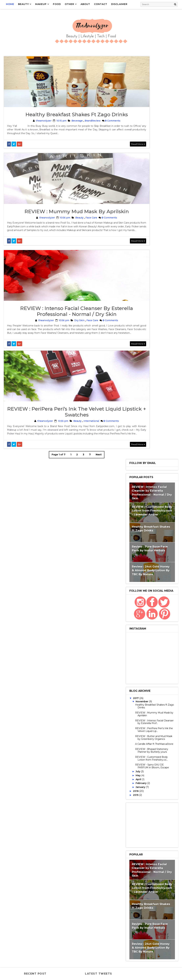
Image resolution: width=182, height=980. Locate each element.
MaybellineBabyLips (153, 866)
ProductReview (134, 604)
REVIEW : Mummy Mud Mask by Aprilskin (64, 226)
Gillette (151, 634)
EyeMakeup (158, 677)
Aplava (128, 732)
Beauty (67, 232)
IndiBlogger (132, 829)
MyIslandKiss (132, 720)
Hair (165, 799)
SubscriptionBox (134, 933)
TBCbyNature (147, 939)
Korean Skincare (151, 835)
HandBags (130, 805)
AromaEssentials (147, 732)
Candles (148, 750)
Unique (163, 939)
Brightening (132, 750)
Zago (148, 951)
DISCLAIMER (120, 4)
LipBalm (144, 598)
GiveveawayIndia (149, 799)
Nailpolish (149, 890)
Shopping (151, 616)
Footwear (149, 787)
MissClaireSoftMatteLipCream (142, 878)
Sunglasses (156, 933)
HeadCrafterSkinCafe (137, 701)
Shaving (155, 665)
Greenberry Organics (137, 695)
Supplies (130, 939)
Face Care (79, 232)
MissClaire (147, 872)
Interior (148, 829)
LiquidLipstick (146, 659)
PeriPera (144, 908)
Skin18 (149, 921)
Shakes (150, 914)
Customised (157, 768)
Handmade (160, 695)
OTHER (70, 4)
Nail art (160, 884)
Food (160, 780)
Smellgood (131, 927)
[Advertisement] (152, 420)
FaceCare (130, 598)
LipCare (148, 592)
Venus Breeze (132, 951)
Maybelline (131, 866)
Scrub (138, 914)
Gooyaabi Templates (74, 976)
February (141, 378)
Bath (152, 671)
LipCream (143, 713)
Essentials (155, 774)
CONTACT (101, 4)
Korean (129, 713)
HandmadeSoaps (160, 811)
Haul (127, 817)
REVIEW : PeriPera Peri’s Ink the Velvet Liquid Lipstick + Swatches (64, 450)
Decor (143, 677)
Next (86, 496)
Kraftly (150, 653)
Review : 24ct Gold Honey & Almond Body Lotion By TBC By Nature (151, 166)
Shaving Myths (133, 921)
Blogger (130, 744)
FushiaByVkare (133, 634)
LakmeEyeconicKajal (136, 847)
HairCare (130, 646)
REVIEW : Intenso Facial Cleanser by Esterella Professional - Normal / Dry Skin (64, 337)
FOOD (57, 4)
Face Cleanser (148, 683)
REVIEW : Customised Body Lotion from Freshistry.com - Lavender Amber (152, 106)
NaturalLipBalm (134, 610)
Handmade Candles (135, 811)
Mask (155, 860)
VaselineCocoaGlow (151, 945)
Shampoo (164, 914)
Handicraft (147, 805)
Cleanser (153, 756)
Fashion (148, 628)
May (138, 371)
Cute (127, 774)
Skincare (155, 579)
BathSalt (130, 677)
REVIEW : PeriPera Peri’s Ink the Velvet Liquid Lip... (154, 325)
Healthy (139, 817)
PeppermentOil (151, 902)
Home (10, 4)
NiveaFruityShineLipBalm (139, 896)
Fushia (160, 628)
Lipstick (129, 659)
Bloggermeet (149, 622)
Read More (113, 150)
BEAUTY (24, 4)
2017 (136, 294)
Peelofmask (131, 902)
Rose (127, 914)
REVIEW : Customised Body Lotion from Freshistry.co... (152, 354)
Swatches (130, 586)
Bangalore (131, 622)
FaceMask (153, 604)
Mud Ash (129, 884)
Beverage (64, 127)
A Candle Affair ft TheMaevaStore (154, 339)
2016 (136, 386)
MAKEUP (41, 4)
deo (139, 957)
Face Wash (131, 780)
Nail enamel (131, 890)
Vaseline (130, 945)
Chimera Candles (134, 756)
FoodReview (132, 787)
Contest (149, 762)
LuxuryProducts (134, 854)
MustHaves (145, 884)
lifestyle (130, 963)
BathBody (163, 592)
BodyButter (146, 744)
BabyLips (130, 738)
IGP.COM (129, 823)
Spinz (155, 927)
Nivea (162, 890)
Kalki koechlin (133, 653)
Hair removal (154, 640)
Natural (158, 598)
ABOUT (86, 4)
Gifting (129, 793)
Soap (145, 927)
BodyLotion (132, 628)
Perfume (129, 908)
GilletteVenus (133, 640)
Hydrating (154, 817)
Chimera (162, 750)
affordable (162, 951)
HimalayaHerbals (134, 707)
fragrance (152, 957)
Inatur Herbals (147, 823)
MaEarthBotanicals (136, 860)
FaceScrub (147, 780)
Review (129, 579)
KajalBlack (131, 835)
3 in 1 (164, 726)
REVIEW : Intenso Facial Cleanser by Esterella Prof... (154, 317)
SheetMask (151, 720)
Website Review (150, 586)
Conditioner (132, 762)
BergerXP (144, 738)
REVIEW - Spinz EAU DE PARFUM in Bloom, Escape (152, 361)
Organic (162, 896)
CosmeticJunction (135, 768)
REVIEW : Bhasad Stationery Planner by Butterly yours (152, 346)
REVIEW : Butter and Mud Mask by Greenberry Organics (154, 333)
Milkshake (130, 872)
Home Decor (155, 707)
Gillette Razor (146, 793)
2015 (136, 390)
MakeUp (152, 610)
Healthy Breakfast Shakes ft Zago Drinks (64, 121)
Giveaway (130, 799)
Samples (141, 665)
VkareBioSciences (135, 671)
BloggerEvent (133, 616)
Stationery (131, 726)
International (79, 459)
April (139, 375)
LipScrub (164, 653)
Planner (158, 908)
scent (143, 963)
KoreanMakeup (133, 841)
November (142, 297)
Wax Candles (150, 726)
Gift (162, 787)
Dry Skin (67, 347)
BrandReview (80, 127)
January (141, 382)
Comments (100, 127)
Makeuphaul (159, 713)
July (138, 367)
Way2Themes (35, 976)
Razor (128, 665)
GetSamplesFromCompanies (141, 689)
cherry (129, 957)
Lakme (149, 841)
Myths (163, 659)
